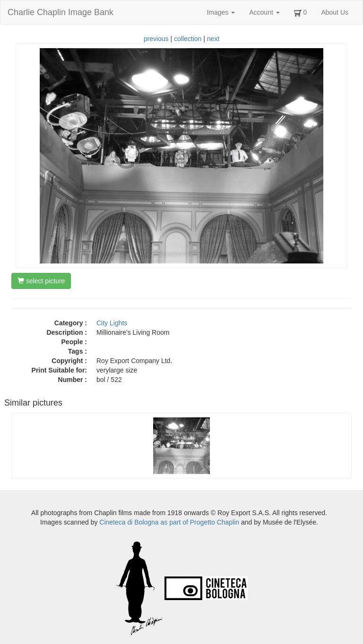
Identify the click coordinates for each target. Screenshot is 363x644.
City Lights (112, 323)
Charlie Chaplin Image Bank (60, 12)
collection (188, 39)
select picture (41, 281)
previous (156, 39)
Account (264, 12)
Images (221, 12)
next (213, 39)
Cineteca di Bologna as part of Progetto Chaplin (169, 522)
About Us (335, 12)
